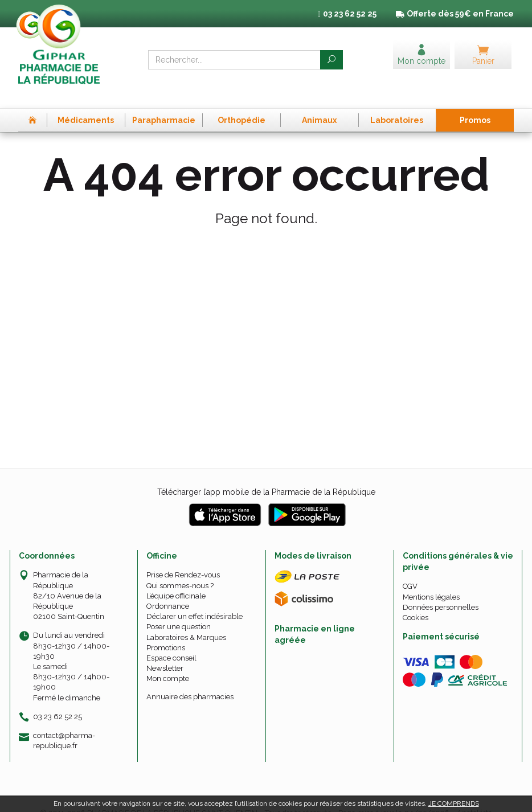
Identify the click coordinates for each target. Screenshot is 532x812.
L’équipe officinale (176, 577)
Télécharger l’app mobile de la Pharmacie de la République (266, 474)
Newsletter (165, 650)
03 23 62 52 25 (58, 698)
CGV (410, 568)
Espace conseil (171, 640)
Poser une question (179, 608)
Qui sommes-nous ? (180, 567)
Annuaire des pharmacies (190, 678)
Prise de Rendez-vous (183, 557)
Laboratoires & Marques (186, 619)
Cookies (416, 599)
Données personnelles (441, 589)
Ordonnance (168, 588)
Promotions (166, 629)
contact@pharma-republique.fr (64, 721)
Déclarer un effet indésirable (195, 598)
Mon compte (168, 660)
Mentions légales (431, 578)
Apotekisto (474, 795)
